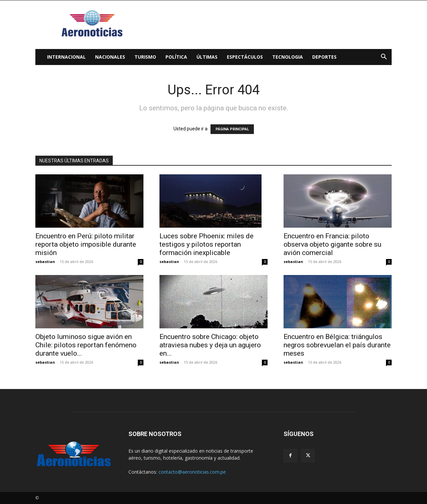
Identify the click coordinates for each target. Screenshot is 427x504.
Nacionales (110, 57)
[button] (384, 57)
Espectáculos (245, 57)
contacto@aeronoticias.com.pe (192, 472)
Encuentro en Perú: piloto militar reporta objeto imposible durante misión (86, 244)
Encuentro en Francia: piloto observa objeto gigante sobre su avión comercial (332, 244)
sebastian (45, 261)
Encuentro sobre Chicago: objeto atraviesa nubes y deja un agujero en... (210, 345)
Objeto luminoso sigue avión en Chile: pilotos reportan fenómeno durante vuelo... (86, 345)
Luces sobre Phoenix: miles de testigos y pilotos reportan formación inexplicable (206, 244)
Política (176, 57)
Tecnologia (288, 57)
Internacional (66, 57)
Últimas (207, 57)
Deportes (324, 57)
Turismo (145, 57)
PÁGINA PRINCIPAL (232, 129)
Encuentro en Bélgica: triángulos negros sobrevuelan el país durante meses (337, 345)
